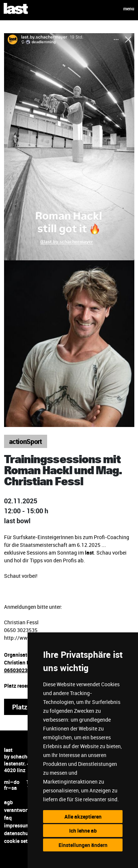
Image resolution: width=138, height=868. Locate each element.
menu (129, 8)
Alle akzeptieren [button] (83, 817)
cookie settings (22, 841)
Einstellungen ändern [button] (83, 845)
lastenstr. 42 (18, 763)
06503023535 (20, 670)
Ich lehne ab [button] (83, 831)
